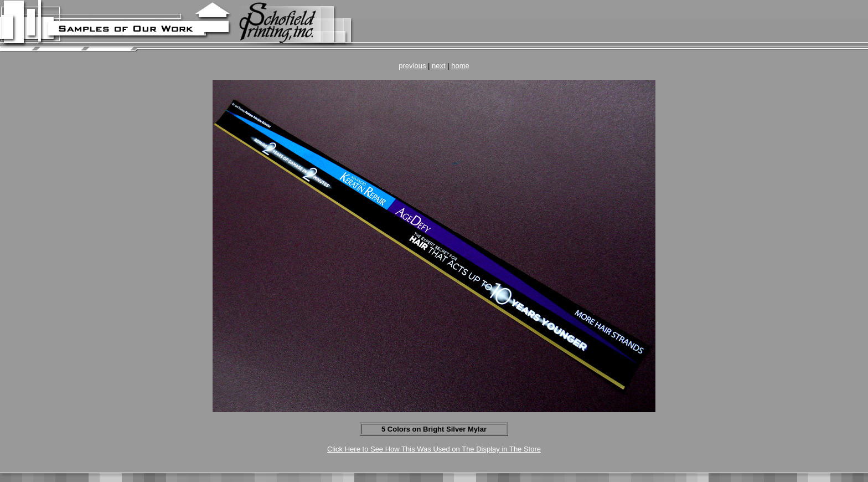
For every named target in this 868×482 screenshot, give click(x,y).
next (439, 66)
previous (412, 66)
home (460, 66)
